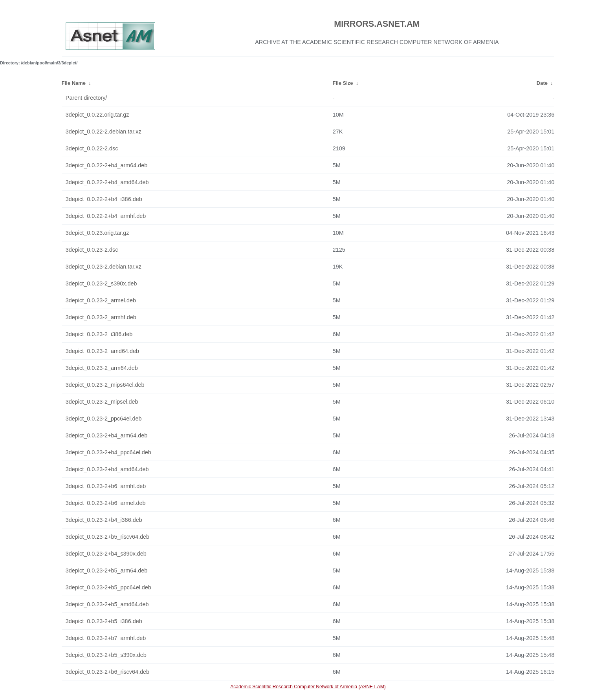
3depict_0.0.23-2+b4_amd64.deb (107, 469)
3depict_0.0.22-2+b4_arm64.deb (106, 165)
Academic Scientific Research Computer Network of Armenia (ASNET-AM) (308, 687)
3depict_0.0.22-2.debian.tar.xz (104, 132)
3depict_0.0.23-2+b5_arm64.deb (106, 570)
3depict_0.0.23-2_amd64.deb (102, 351)
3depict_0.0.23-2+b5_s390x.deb (106, 655)
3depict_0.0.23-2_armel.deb (101, 300)
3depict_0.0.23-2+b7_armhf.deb (106, 638)
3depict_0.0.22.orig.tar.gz (97, 115)
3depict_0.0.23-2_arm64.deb (102, 368)
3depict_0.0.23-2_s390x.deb (101, 283)
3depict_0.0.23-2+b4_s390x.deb (106, 554)
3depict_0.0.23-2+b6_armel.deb (106, 503)
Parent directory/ (86, 98)
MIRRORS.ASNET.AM (377, 24)
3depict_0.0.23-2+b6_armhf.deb (106, 486)
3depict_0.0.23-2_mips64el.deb (105, 385)
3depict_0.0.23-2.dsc (92, 250)
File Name (74, 83)
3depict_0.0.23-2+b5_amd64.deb (107, 604)
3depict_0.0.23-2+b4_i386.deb (104, 520)
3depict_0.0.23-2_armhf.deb (101, 317)
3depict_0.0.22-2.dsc (92, 148)
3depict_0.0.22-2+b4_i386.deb (104, 199)
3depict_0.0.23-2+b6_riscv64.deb (107, 672)
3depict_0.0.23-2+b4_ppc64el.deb (108, 452)
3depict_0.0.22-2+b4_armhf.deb (106, 216)
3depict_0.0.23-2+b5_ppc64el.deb (108, 587)
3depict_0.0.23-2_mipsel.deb (102, 402)
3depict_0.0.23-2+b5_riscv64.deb (107, 537)
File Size (343, 83)
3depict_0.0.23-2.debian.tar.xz (104, 267)
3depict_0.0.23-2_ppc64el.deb (104, 419)
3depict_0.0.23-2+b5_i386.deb (104, 621)
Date (542, 83)
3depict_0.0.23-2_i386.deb (99, 334)
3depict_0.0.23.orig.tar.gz (97, 233)
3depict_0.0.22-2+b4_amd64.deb (107, 182)
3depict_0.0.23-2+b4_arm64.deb (106, 435)
